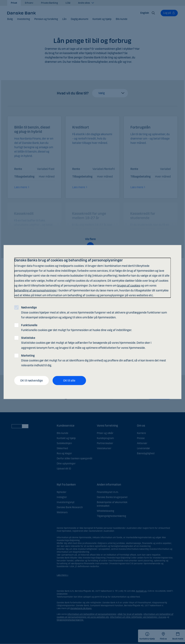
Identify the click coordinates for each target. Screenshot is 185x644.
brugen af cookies (129, 285)
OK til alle (69, 381)
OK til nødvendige (32, 381)
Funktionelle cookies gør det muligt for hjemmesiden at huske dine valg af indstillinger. (77, 327)
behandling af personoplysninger (35, 290)
